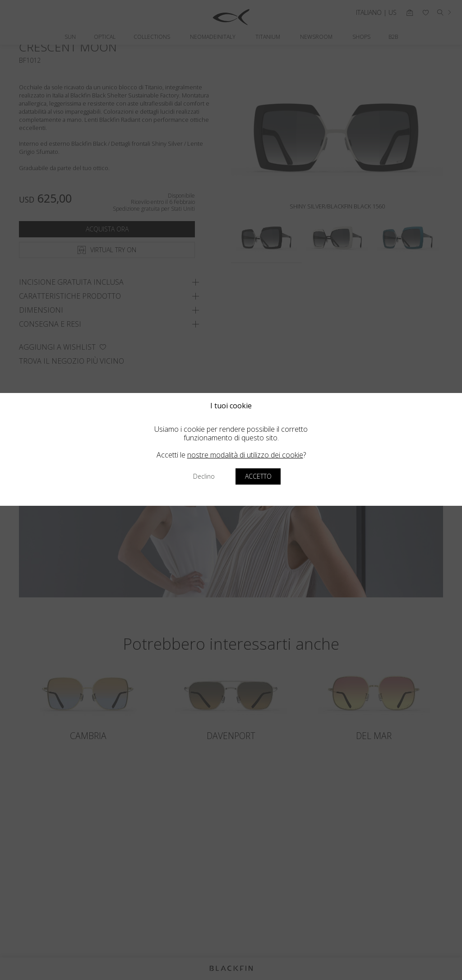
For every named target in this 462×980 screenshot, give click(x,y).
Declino (204, 476)
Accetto (258, 476)
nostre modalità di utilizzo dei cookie (245, 455)
